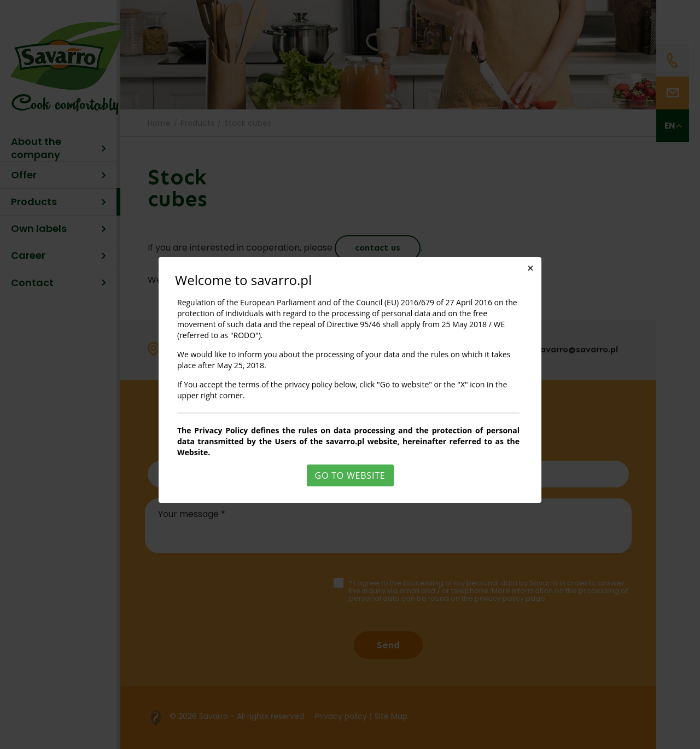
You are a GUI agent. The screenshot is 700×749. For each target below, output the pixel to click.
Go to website (350, 475)
